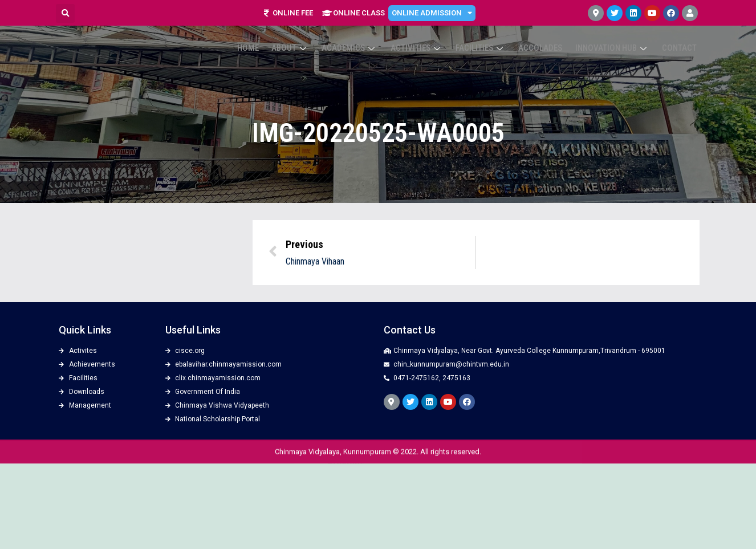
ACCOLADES (549, 47)
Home (275, 47)
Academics (369, 47)
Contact (681, 47)
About (314, 47)
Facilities (493, 47)
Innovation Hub (617, 47)
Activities (433, 47)
